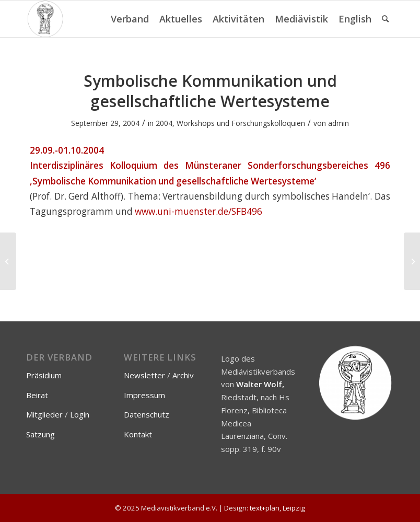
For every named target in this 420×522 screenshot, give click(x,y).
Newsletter (144, 375)
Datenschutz (147, 414)
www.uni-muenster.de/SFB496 (199, 211)
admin (339, 123)
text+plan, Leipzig (277, 508)
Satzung (40, 434)
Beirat (37, 395)
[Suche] (385, 19)
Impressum (144, 395)
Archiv (183, 375)
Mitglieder (44, 414)
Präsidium (44, 375)
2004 (164, 123)
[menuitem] (130, 19)
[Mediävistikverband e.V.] (45, 19)
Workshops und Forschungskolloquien (241, 123)
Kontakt (138, 434)
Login (80, 414)
